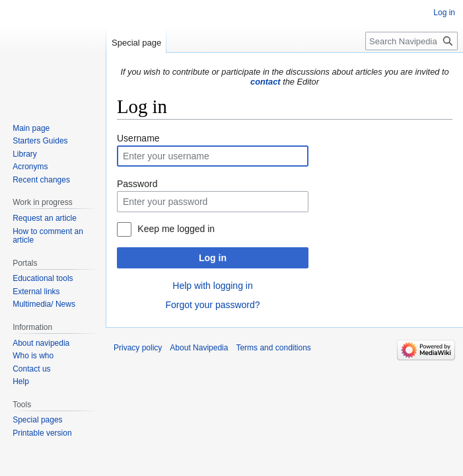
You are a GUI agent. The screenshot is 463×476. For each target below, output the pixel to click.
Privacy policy (138, 348)
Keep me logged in (176, 229)
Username (138, 138)
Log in (213, 258)
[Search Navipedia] (411, 41)
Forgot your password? (212, 305)
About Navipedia (199, 348)
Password (137, 184)
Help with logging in (212, 286)
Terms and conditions (273, 348)
